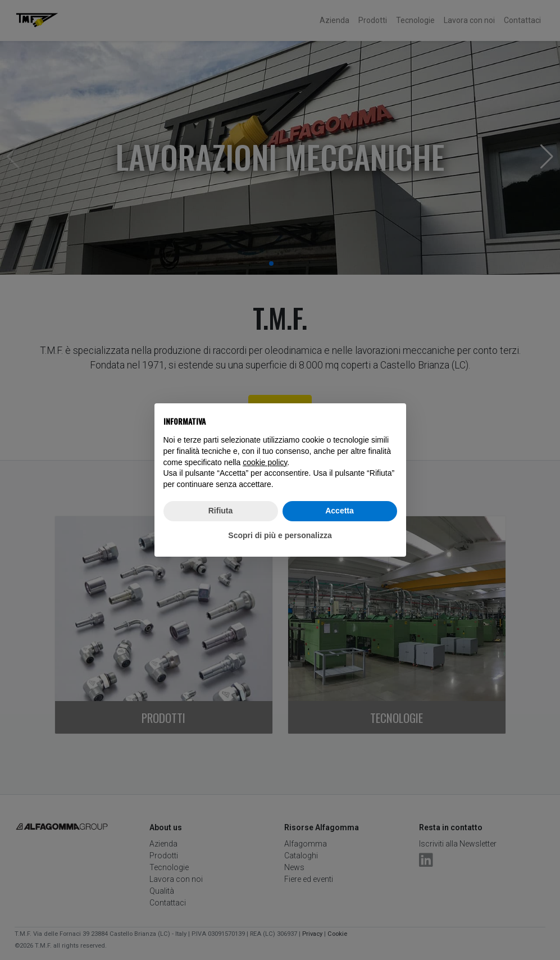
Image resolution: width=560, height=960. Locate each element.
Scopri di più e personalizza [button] (280, 535)
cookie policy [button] (265, 462)
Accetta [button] (340, 511)
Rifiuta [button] (221, 511)
